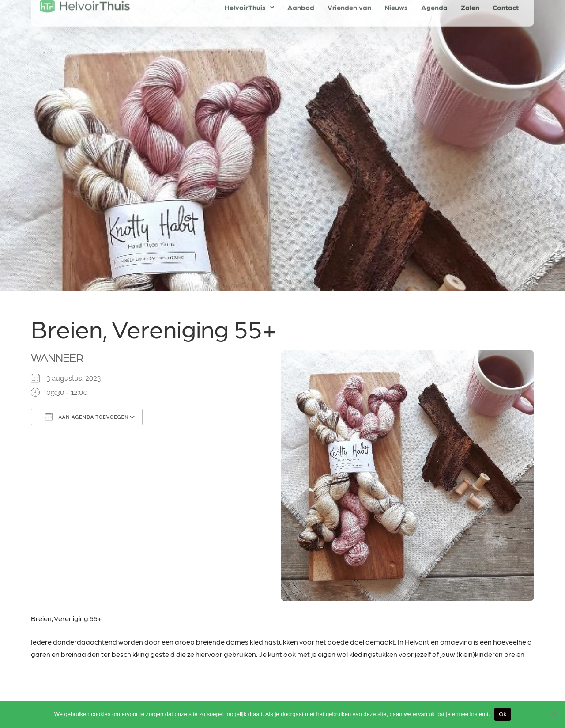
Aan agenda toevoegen (87, 417)
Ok (503, 714)
